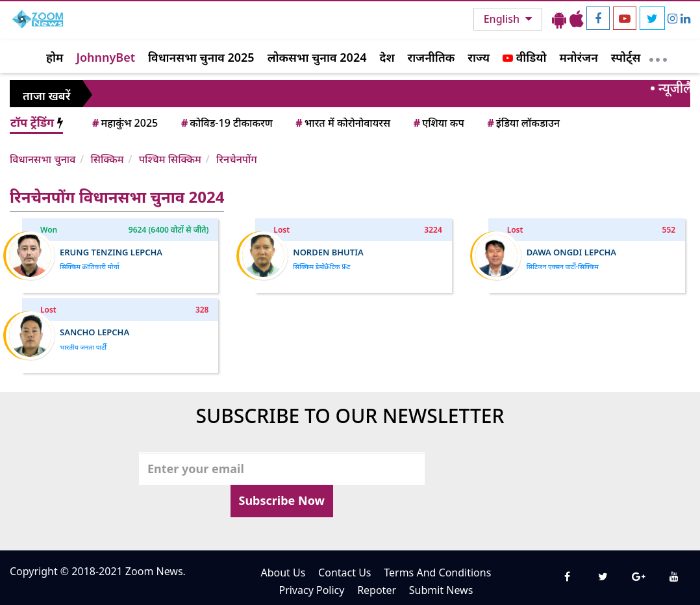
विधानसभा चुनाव (43, 159)
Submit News (441, 590)
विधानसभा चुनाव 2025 (201, 57)
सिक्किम (107, 159)
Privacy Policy (311, 590)
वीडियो (524, 57)
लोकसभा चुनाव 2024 (317, 57)
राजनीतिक (431, 57)
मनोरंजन (579, 57)
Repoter (377, 590)
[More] (658, 57)
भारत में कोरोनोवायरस (342, 123)
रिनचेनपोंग (237, 159)
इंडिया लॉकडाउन (522, 123)
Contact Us (344, 573)
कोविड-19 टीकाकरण (226, 123)
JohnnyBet (106, 57)
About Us (283, 573)
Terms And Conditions (437, 573)
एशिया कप (438, 123)
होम (55, 57)
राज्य (479, 57)
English (503, 19)
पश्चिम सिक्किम (170, 159)
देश (387, 57)
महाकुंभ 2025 (124, 123)
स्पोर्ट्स (626, 57)
